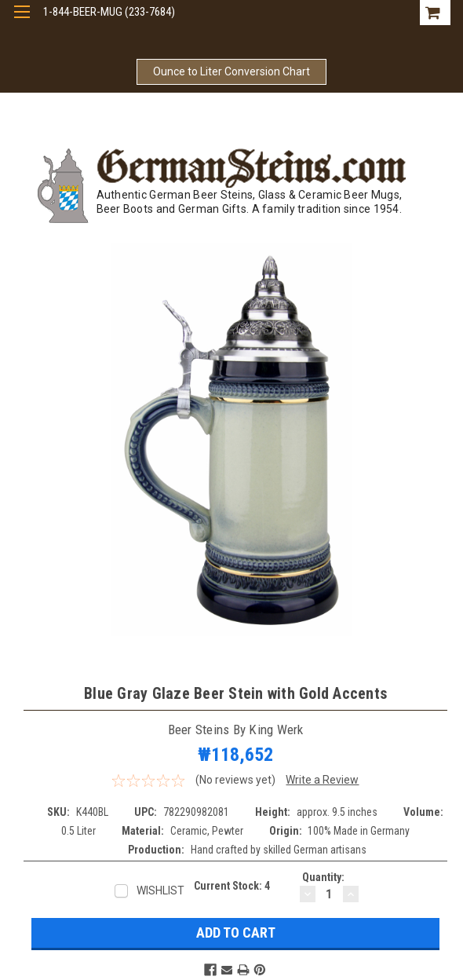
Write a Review (322, 780)
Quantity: (323, 877)
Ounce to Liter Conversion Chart (231, 71)
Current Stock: (232, 886)
